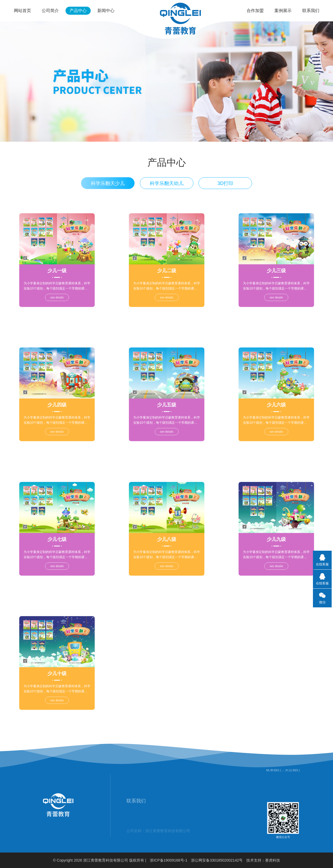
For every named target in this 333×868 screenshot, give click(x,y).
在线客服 (322, 560)
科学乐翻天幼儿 (167, 187)
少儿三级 (276, 265)
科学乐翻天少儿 (108, 187)
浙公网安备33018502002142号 (217, 860)
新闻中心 (106, 11)
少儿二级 (166, 265)
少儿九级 (276, 533)
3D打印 (225, 187)
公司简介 (50, 11)
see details (57, 276)
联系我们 (311, 11)
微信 (319, 598)
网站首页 (22, 11)
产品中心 (78, 11)
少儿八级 (166, 533)
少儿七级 (57, 533)
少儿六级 (276, 399)
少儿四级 (57, 399)
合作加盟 (255, 11)
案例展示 (283, 11)
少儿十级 (57, 668)
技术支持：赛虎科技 (263, 860)
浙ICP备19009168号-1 (169, 860)
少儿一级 (57, 265)
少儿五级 (166, 399)
